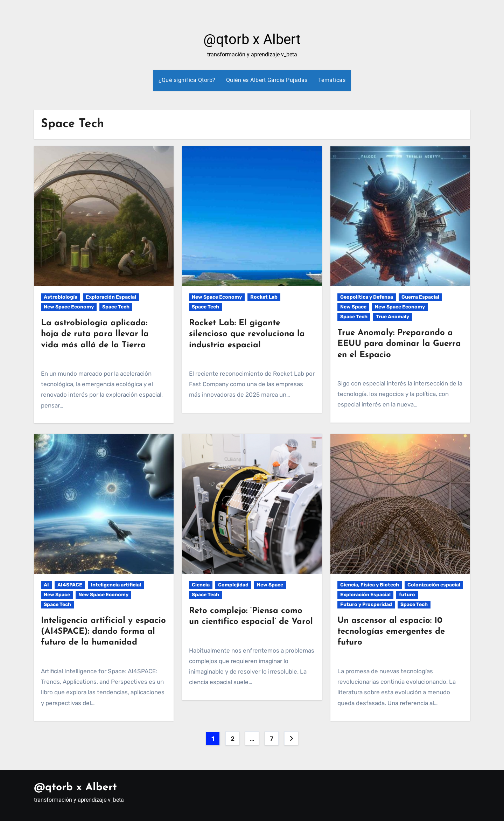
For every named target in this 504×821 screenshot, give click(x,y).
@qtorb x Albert (252, 39)
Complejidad (233, 585)
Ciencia (201, 585)
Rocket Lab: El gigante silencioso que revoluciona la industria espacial (247, 334)
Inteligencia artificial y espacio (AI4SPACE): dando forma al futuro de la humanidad (103, 632)
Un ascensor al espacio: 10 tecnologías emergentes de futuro (391, 632)
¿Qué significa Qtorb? (187, 80)
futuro (407, 595)
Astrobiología (61, 297)
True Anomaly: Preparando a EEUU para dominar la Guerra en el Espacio (399, 344)
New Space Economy (69, 307)
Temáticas (332, 80)
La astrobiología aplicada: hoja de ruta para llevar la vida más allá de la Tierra (95, 334)
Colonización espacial (434, 585)
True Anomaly (393, 317)
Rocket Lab (264, 297)
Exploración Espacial (111, 297)
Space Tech (116, 307)
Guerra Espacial (420, 297)
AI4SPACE (70, 585)
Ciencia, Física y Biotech (370, 585)
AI (46, 585)
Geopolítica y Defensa (367, 297)
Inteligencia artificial (116, 585)
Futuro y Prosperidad (366, 604)
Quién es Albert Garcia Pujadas (267, 80)
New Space (353, 307)
